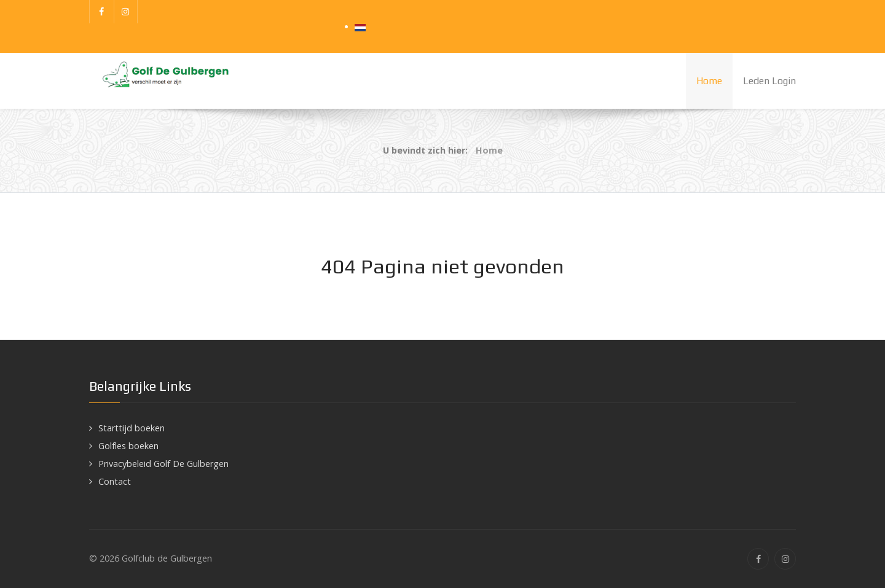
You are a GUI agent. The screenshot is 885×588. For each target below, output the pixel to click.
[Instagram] (126, 12)
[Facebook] (102, 12)
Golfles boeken (128, 446)
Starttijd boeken (132, 428)
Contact (115, 481)
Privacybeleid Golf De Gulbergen (163, 464)
